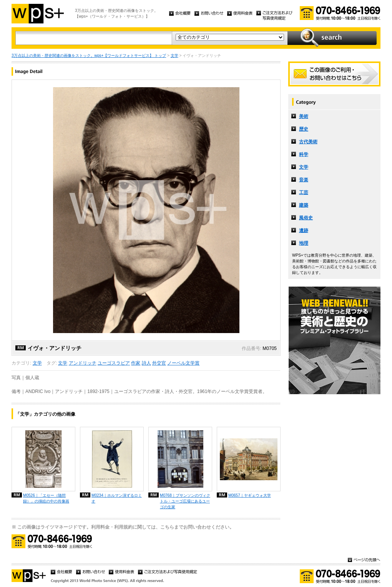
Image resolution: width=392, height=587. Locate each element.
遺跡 (304, 230)
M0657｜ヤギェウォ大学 (250, 495)
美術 (304, 116)
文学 (174, 56)
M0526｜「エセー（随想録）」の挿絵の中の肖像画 (46, 498)
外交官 (159, 363)
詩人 (146, 363)
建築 (304, 205)
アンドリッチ (83, 363)
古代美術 (308, 142)
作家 (136, 363)
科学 (304, 154)
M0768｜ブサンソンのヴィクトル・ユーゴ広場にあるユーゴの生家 (185, 501)
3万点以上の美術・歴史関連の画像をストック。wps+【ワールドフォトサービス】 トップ (89, 56)
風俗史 (306, 218)
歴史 (304, 129)
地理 (304, 243)
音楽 (304, 180)
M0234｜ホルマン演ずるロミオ (117, 498)
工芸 (304, 192)
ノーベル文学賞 (183, 363)
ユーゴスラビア (114, 363)
